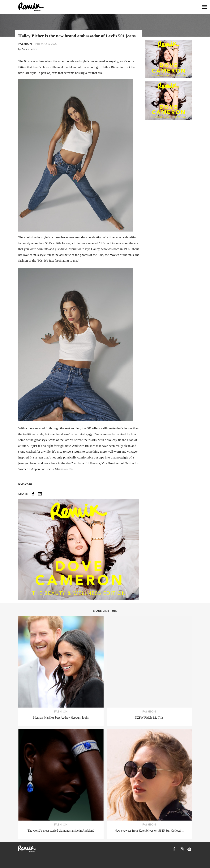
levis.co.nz (25, 484)
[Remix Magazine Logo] (31, 7)
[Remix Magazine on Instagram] (182, 849)
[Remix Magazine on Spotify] (189, 849)
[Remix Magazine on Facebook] (174, 849)
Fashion (25, 44)
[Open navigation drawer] (205, 7)
